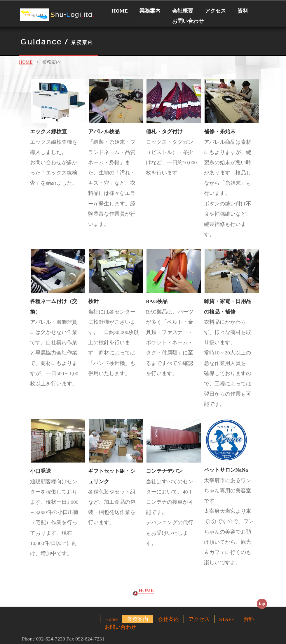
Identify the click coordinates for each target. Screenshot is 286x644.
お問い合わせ (188, 21)
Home (111, 619)
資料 (243, 11)
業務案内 (150, 11)
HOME (120, 11)
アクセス (215, 11)
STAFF (227, 619)
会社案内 (168, 619)
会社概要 (183, 11)
